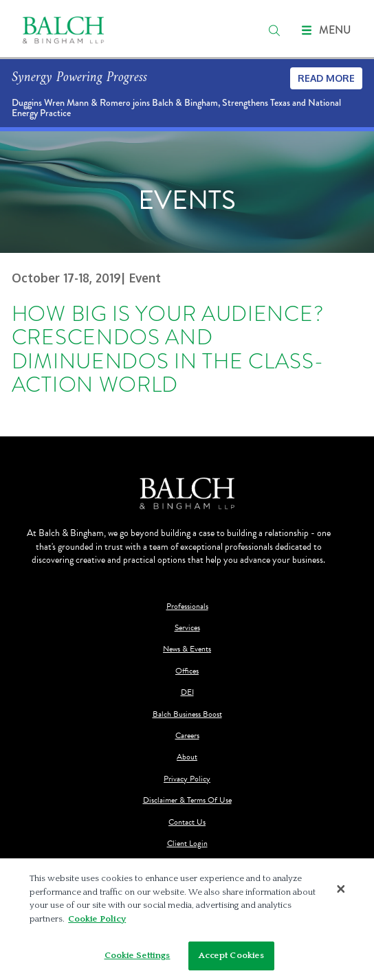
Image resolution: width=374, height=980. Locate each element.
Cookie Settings (137, 955)
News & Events (187, 649)
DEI (187, 692)
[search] (274, 30)
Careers (187, 736)
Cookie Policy (97, 919)
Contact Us (187, 822)
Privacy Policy (187, 779)
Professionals (187, 606)
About (187, 757)
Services (187, 628)
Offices (187, 671)
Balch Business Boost (187, 714)
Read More (326, 78)
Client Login (187, 844)
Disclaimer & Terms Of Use (187, 800)
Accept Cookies (232, 955)
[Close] (341, 889)
